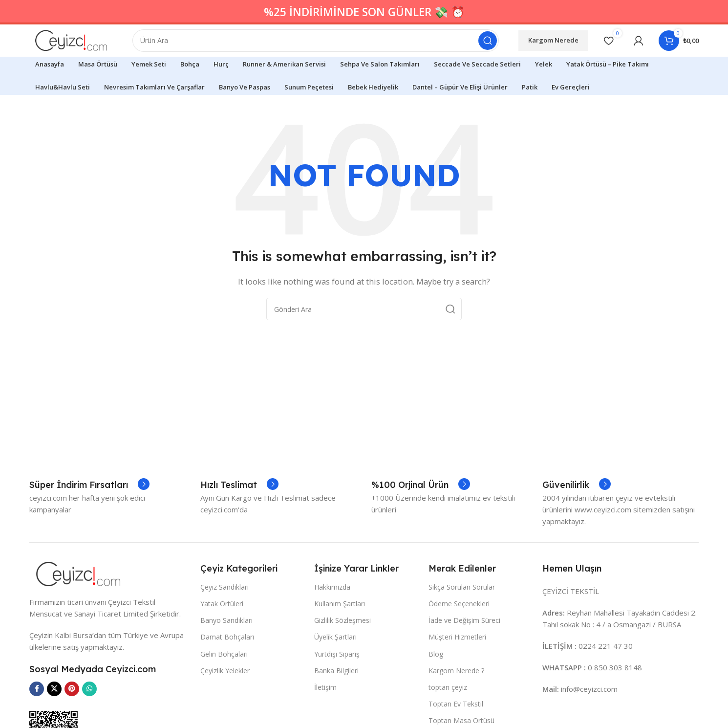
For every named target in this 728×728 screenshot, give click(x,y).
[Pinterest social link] (72, 716)
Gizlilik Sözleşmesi (343, 648)
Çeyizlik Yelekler (225, 698)
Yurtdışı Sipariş (337, 681)
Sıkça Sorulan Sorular (462, 614)
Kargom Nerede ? (456, 698)
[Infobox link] (89, 513)
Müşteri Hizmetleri (457, 665)
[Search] (326, 44)
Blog (436, 681)
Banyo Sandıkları (226, 648)
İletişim (325, 715)
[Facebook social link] (37, 716)
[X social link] (54, 716)
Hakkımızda (332, 614)
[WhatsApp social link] (89, 716)
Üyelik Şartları (335, 665)
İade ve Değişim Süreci (464, 648)
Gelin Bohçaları (224, 681)
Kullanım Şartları (340, 631)
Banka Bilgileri (336, 698)
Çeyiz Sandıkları (225, 614)
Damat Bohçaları (227, 665)
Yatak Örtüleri (222, 631)
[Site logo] (82, 43)
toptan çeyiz (448, 715)
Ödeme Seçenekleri (459, 631)
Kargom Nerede (553, 44)
